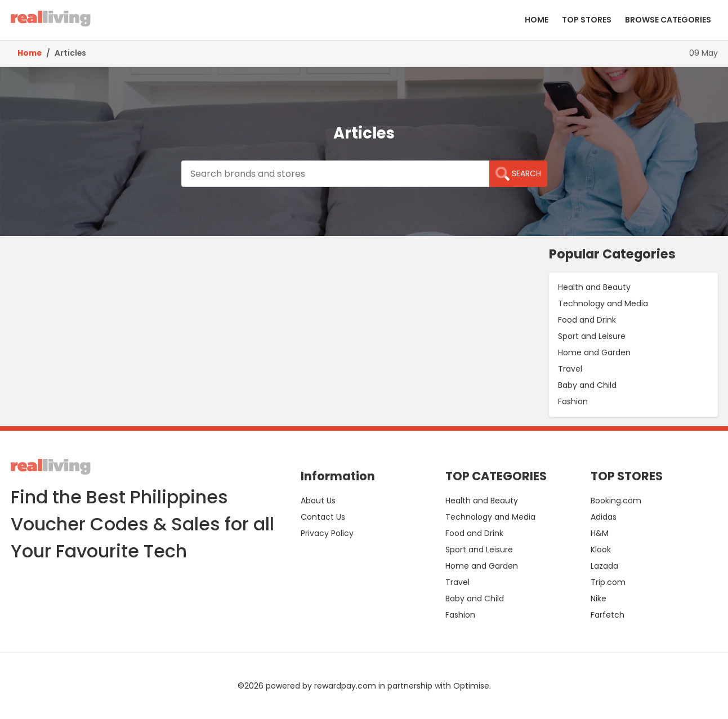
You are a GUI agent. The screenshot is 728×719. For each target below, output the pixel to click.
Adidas (604, 517)
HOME (537, 20)
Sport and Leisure (592, 336)
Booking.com (616, 501)
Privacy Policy (327, 533)
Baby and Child (587, 385)
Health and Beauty (594, 287)
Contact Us (323, 517)
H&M (600, 533)
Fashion (573, 401)
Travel (570, 369)
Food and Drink (587, 320)
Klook (601, 550)
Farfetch (608, 615)
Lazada (604, 566)
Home (30, 53)
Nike (599, 599)
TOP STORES (587, 20)
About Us (318, 501)
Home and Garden (594, 352)
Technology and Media (603, 303)
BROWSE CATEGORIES (668, 20)
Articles (70, 53)
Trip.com (608, 582)
